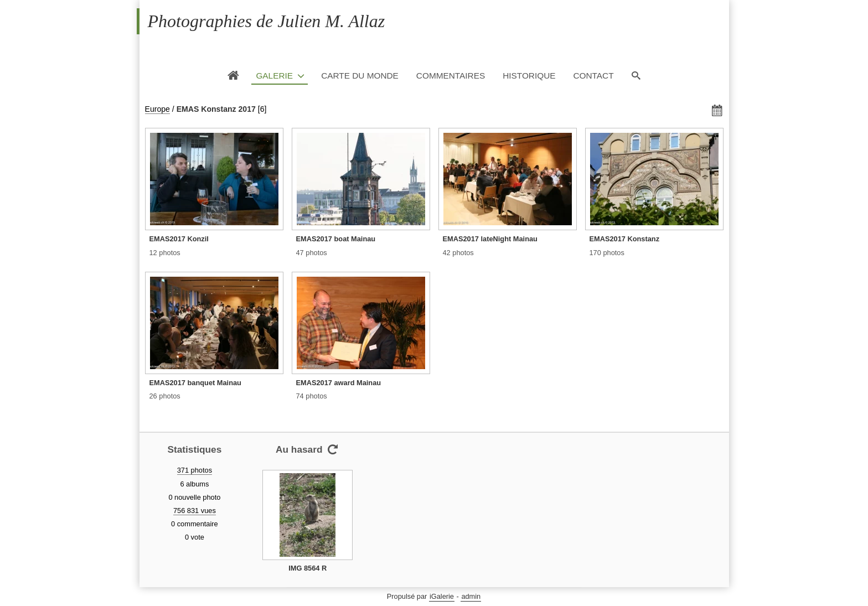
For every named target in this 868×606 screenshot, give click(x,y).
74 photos (312, 396)
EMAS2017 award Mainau (339, 383)
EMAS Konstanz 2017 (216, 109)
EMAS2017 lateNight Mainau (490, 239)
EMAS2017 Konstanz (625, 239)
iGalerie (442, 596)
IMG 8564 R (308, 568)
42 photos (458, 253)
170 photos (607, 253)
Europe (157, 109)
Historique (529, 76)
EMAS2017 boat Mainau (336, 239)
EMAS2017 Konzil (179, 239)
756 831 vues (195, 511)
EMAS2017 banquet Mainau (195, 383)
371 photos (195, 470)
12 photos (165, 253)
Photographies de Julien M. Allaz (267, 21)
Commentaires (451, 76)
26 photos (165, 396)
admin (471, 596)
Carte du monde (360, 76)
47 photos (312, 253)
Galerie (274, 76)
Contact (593, 76)
